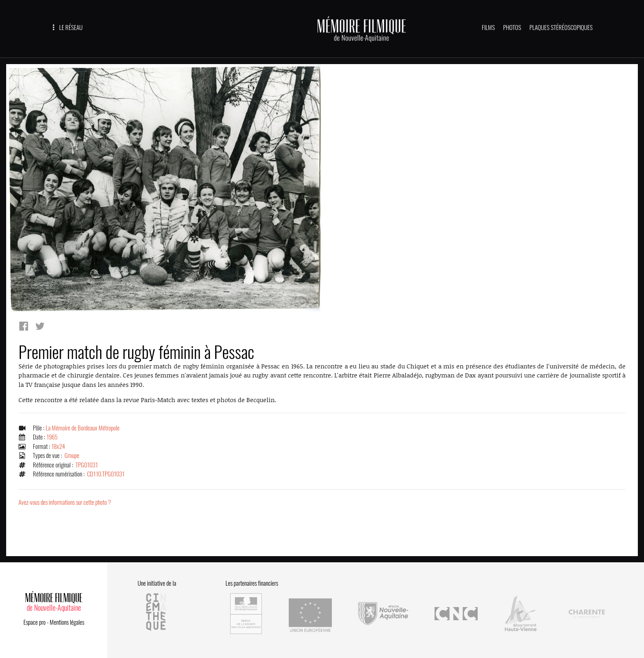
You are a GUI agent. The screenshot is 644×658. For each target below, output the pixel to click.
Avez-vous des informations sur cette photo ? (65, 502)
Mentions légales (67, 622)
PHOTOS (512, 28)
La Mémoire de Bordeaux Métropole (83, 428)
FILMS (488, 28)
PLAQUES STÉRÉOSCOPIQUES (561, 28)
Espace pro (34, 622)
